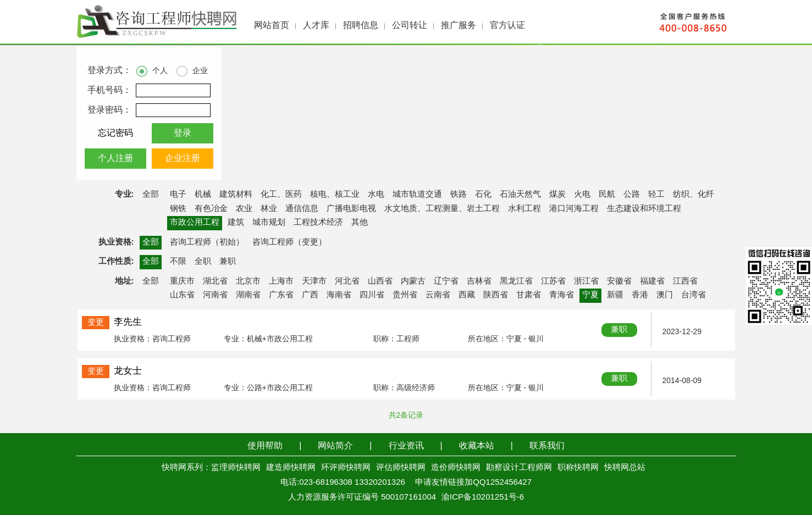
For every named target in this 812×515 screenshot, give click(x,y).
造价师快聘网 (456, 468)
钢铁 (178, 209)
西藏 (467, 295)
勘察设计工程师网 (519, 468)
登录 (183, 133)
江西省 (685, 281)
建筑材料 (236, 195)
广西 (310, 295)
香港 (640, 295)
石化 (483, 195)
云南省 (438, 295)
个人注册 (115, 159)
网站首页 (272, 26)
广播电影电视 (351, 209)
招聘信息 (361, 26)
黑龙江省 (516, 281)
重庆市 (182, 281)
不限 (178, 262)
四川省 (372, 295)
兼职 (228, 262)
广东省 (281, 295)
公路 (632, 195)
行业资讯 (406, 446)
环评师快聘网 (346, 468)
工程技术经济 (318, 223)
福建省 (652, 281)
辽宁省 (446, 281)
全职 (203, 262)
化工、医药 (281, 195)
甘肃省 (529, 295)
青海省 (562, 295)
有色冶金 (211, 209)
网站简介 (335, 446)
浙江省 (586, 281)
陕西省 (496, 295)
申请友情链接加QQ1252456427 (473, 483)
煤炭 (557, 195)
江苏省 (553, 281)
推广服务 (459, 26)
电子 (178, 195)
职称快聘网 (578, 468)
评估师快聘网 (401, 468)
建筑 (236, 223)
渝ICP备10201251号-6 (483, 497)
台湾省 (694, 295)
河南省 (215, 295)
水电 (376, 195)
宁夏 (590, 295)
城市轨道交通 (417, 195)
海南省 (339, 295)
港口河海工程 (574, 209)
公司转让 (410, 26)
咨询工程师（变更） (289, 242)
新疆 (615, 295)
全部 (151, 195)
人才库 (316, 26)
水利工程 (524, 209)
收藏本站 (477, 446)
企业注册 (183, 159)
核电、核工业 (335, 195)
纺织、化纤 (694, 195)
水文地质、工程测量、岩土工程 (442, 209)
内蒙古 (413, 281)
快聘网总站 (625, 468)
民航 (607, 195)
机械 (203, 195)
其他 (360, 223)
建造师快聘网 (291, 468)
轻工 (656, 195)
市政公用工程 (195, 223)
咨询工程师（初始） (207, 242)
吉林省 (479, 281)
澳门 (665, 295)
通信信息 (302, 209)
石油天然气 (520, 195)
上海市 (281, 281)
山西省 (380, 281)
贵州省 (405, 295)
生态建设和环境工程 (644, 209)
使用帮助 (265, 446)
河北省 (347, 281)
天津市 (314, 281)
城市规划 (269, 223)
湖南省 (248, 295)
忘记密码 (115, 133)
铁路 (459, 195)
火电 (582, 195)
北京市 (248, 281)
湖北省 (215, 281)
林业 (269, 209)
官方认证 (507, 26)
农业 (244, 209)
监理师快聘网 (236, 468)
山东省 (182, 295)
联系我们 (547, 446)
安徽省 (619, 281)
